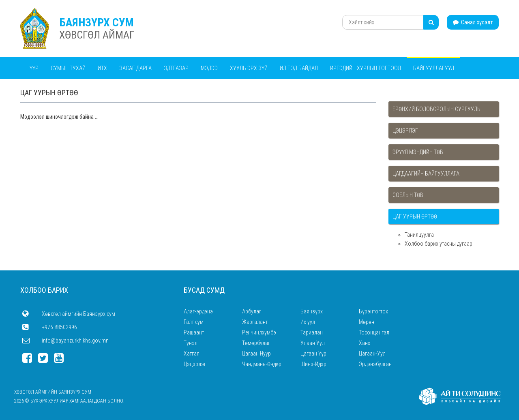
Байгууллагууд (434, 68)
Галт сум (194, 322)
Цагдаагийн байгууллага (426, 174)
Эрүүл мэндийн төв (418, 152)
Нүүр (32, 68)
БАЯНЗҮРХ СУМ (97, 22)
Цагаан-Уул (372, 354)
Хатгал (192, 354)
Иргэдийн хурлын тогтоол (366, 68)
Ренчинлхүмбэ (259, 332)
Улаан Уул (313, 343)
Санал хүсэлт (473, 22)
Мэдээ (209, 68)
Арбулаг (252, 311)
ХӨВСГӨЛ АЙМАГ (97, 35)
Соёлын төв (408, 195)
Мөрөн (367, 322)
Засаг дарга (135, 68)
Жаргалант (255, 322)
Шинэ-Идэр (313, 364)
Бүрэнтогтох (373, 311)
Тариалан (312, 332)
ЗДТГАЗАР (176, 68)
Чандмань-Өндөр (262, 364)
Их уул (308, 322)
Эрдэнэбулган (375, 364)
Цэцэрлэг (405, 131)
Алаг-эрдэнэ (198, 311)
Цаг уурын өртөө (415, 216)
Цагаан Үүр (313, 354)
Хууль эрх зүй (249, 68)
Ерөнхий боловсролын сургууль (436, 109)
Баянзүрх (312, 311)
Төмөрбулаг (256, 343)
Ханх (365, 343)
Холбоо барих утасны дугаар (439, 244)
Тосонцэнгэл (374, 332)
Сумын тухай (68, 68)
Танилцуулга (419, 235)
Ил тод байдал (299, 68)
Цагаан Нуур (256, 354)
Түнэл (191, 343)
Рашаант (194, 332)
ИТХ (102, 68)
